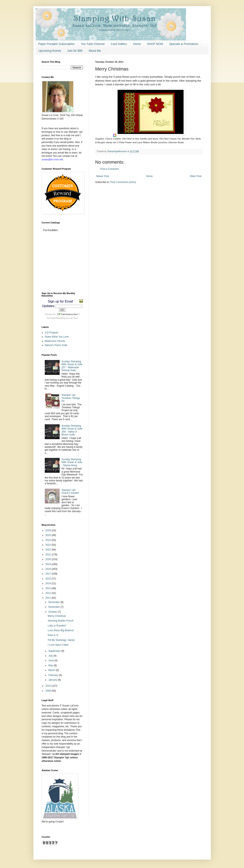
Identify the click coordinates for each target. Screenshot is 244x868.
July (51, 656)
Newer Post (103, 176)
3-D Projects (52, 333)
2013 (48, 588)
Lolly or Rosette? (57, 626)
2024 (48, 540)
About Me (95, 51)
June (51, 660)
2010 (48, 686)
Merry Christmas (57, 616)
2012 (48, 593)
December (54, 602)
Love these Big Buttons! (61, 630)
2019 (48, 564)
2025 (48, 535)
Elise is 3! (53, 635)
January (53, 680)
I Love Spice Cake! (58, 645)
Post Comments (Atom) (123, 182)
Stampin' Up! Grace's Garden (70, 491)
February (54, 675)
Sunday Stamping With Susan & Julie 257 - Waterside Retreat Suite (72, 366)
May (51, 665)
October (53, 612)
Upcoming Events (50, 51)
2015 (48, 579)
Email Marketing (58, 318)
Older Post (196, 176)
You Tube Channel (93, 44)
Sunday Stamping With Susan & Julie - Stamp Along (72, 462)
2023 (48, 545)
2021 (48, 555)
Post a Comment (110, 169)
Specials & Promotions (184, 44)
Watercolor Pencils (55, 341)
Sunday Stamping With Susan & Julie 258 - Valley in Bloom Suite (72, 430)
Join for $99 (75, 51)
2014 (48, 583)
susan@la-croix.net (52, 160)
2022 (48, 550)
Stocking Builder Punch (60, 621)
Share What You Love (57, 337)
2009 (48, 691)
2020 (48, 559)
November (54, 607)
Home (137, 44)
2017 (48, 574)
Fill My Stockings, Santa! (61, 640)
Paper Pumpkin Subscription (57, 44)
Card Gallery (119, 44)
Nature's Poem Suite (56, 345)
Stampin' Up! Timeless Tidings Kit (71, 398)
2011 (48, 598)
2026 (48, 530)
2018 (48, 569)
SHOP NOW (155, 44)
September (55, 651)
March (52, 670)
